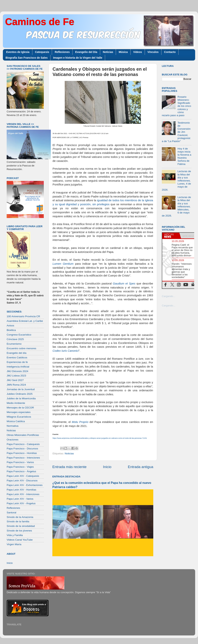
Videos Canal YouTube (20, 540)
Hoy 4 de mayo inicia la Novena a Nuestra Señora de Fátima (184, 156)
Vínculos (153, 52)
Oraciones (13, 440)
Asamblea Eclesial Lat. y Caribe (25, 321)
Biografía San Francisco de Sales (27, 58)
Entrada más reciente (69, 467)
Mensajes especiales (19, 412)
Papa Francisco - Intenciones (23, 458)
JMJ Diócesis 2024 (17, 371)
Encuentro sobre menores (21, 348)
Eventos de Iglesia (18, 52)
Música (123, 52)
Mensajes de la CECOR (20, 408)
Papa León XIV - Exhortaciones (25, 485)
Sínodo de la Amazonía (20, 517)
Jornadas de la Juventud (21, 389)
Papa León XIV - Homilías (21, 490)
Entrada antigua (141, 467)
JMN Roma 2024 (16, 385)
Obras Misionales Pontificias (23, 435)
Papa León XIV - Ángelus (21, 503)
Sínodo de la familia (18, 521)
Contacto (170, 52)
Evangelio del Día (86, 52)
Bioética (11, 330)
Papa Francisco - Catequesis (23, 444)
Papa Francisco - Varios (20, 462)
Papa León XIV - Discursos (22, 481)
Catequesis (42, 52)
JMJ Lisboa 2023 (16, 376)
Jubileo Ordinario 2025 (20, 394)
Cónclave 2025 (15, 339)
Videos (138, 52)
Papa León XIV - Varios (20, 499)
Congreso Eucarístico (19, 335)
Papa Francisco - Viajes (20, 467)
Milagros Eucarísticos (19, 417)
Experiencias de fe (17, 362)
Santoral (11, 513)
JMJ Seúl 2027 (15, 380)
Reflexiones (62, 52)
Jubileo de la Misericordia (21, 398)
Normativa (13, 426)
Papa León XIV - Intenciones (23, 494)
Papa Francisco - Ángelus (21, 471)
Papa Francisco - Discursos (22, 449)
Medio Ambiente (16, 403)
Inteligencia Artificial (18, 367)
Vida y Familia (15, 535)
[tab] (171, 236)
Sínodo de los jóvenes (19, 531)
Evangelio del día (17, 353)
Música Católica (16, 421)
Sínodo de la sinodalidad (21, 526)
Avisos (10, 326)
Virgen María (14, 544)
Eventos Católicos (17, 358)
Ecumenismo (14, 344)
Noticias (108, 52)
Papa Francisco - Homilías (22, 453)
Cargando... (169, 296)
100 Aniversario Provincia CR (23, 316)
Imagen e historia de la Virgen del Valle (78, 58)
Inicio (107, 467)
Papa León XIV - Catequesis (23, 476)
